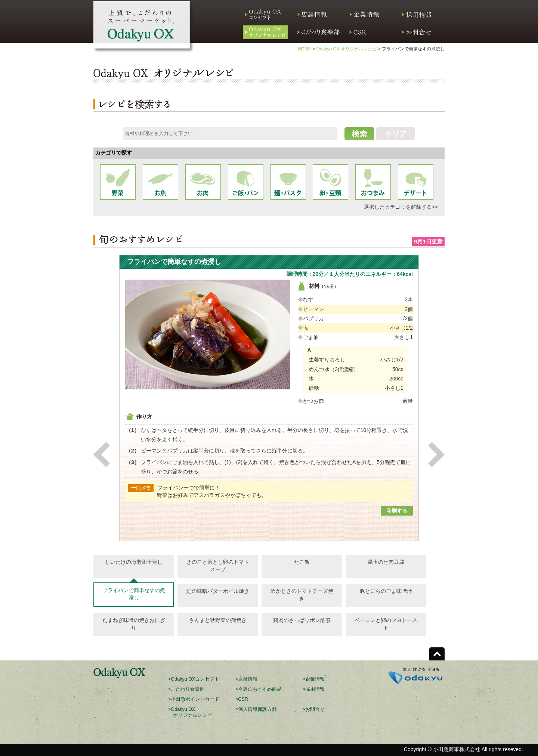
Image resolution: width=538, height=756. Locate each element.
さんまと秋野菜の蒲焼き (218, 620)
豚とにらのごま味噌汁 (386, 591)
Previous (102, 455)
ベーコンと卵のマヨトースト (386, 624)
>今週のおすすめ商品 (259, 689)
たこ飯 (302, 562)
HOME (304, 49)
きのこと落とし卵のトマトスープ (218, 566)
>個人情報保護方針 (256, 709)
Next (436, 455)
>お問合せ (314, 709)
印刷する (397, 511)
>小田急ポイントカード (194, 699)
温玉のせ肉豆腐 (386, 562)
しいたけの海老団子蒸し (134, 562)
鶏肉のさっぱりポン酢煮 (302, 620)
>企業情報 (314, 679)
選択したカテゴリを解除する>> (401, 207)
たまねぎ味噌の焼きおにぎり (134, 624)
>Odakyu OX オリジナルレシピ (190, 712)
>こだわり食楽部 (186, 689)
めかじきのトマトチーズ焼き (302, 595)
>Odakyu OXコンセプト (194, 679)
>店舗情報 (246, 679)
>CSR (242, 699)
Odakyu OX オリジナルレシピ (347, 49)
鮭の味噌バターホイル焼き (218, 591)
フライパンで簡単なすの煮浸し (134, 594)
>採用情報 (314, 689)
